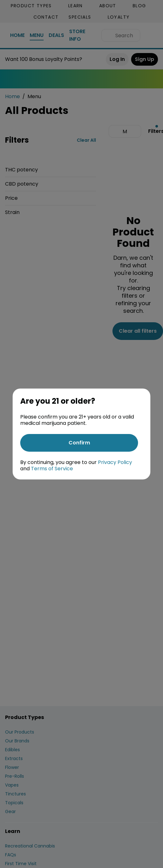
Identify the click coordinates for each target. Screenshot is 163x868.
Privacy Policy (115, 462)
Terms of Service (52, 469)
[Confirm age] (79, 443)
